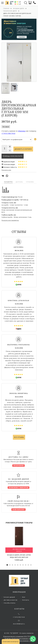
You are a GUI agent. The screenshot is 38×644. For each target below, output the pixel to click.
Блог (26, 597)
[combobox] (17, 139)
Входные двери (19, 8)
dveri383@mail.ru (22, 624)
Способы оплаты (12, 603)
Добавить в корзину (23, 149)
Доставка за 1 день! (18, 457)
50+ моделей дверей (18, 479)
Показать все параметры (10, 220)
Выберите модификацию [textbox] (13, 139)
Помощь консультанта (13, 156)
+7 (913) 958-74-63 (8, 133)
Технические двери (10, 11)
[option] (19, 62)
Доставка (19, 182)
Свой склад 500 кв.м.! (18, 501)
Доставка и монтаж (13, 600)
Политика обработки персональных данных (19, 639)
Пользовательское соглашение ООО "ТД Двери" (19, 636)
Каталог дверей (12, 597)
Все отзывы (19, 437)
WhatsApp (22, 131)
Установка (30, 182)
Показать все (6, 170)
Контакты (28, 600)
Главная (6, 8)
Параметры (8, 182)
